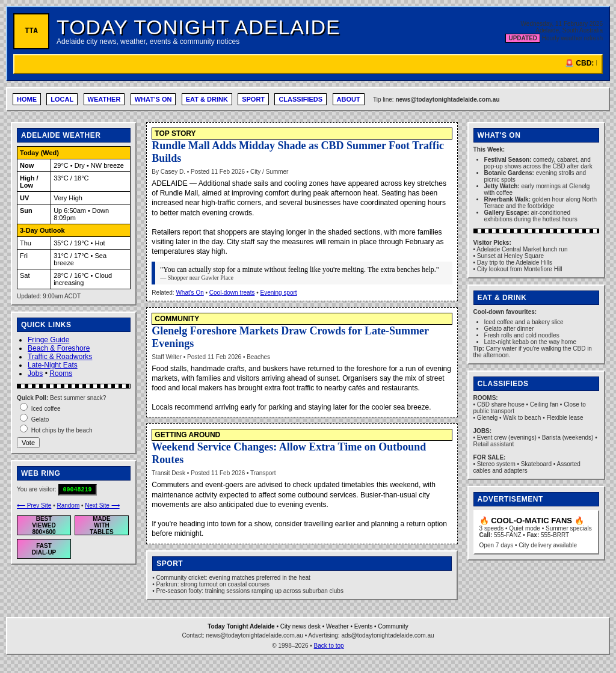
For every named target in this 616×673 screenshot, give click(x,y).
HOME (27, 99)
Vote (28, 443)
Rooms (61, 373)
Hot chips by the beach (62, 430)
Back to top (329, 646)
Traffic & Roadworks (60, 357)
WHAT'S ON (153, 99)
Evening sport (278, 293)
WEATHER (104, 99)
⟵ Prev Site (34, 506)
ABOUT (349, 99)
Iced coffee (46, 409)
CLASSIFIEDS (300, 99)
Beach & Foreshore (59, 348)
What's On (189, 293)
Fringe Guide (48, 340)
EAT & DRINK (207, 99)
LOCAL (62, 99)
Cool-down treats (232, 293)
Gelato (40, 419)
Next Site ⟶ (102, 506)
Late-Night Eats (53, 365)
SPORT (253, 99)
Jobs (35, 373)
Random (68, 506)
